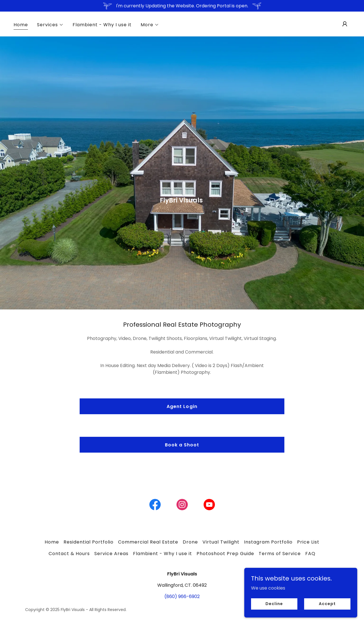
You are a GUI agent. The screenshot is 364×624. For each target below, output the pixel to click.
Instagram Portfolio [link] (268, 542)
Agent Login (182, 406)
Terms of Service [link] (280, 554)
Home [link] (21, 25)
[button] (50, 25)
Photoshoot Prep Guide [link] (225, 554)
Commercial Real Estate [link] (148, 542)
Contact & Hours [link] (69, 554)
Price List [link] (308, 542)
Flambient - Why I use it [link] (102, 25)
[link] (155, 506)
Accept (327, 604)
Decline (274, 604)
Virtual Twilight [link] (221, 542)
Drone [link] (190, 542)
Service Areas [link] (111, 554)
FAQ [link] (310, 554)
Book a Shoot (182, 445)
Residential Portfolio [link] (89, 542)
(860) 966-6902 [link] (182, 596)
